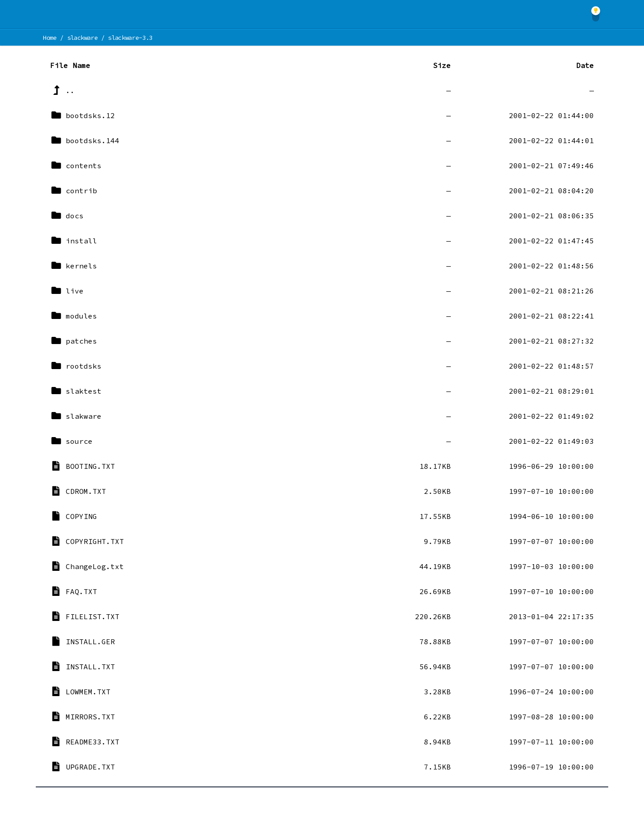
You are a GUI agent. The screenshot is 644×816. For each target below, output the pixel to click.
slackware (83, 38)
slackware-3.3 (130, 38)
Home (50, 38)
